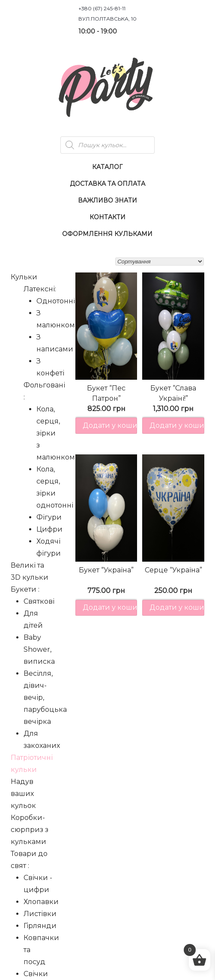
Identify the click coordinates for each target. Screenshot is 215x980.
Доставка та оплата (107, 184)
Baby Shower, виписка (39, 649)
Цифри (49, 529)
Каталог (107, 167)
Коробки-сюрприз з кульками (30, 830)
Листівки (40, 914)
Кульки (24, 277)
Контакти (107, 217)
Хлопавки (41, 902)
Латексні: (40, 289)
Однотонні (56, 301)
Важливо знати (107, 200)
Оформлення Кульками (107, 234)
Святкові (39, 601)
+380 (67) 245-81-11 (102, 8)
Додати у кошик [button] (110, 425)
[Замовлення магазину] (160, 262)
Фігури (49, 517)
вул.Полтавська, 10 (107, 19)
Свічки (36, 974)
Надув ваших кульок (23, 794)
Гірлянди (40, 926)
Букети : (25, 589)
